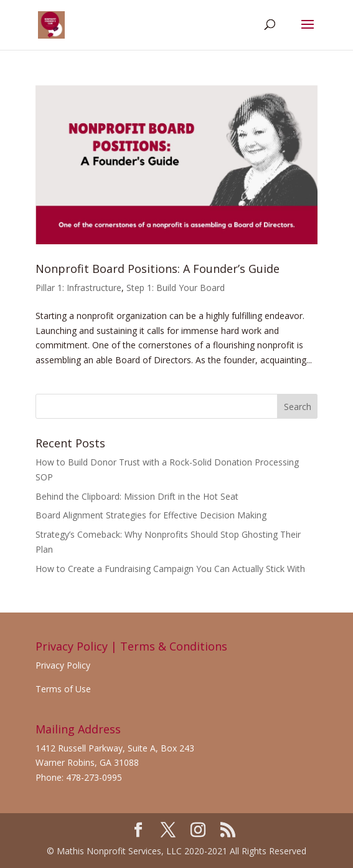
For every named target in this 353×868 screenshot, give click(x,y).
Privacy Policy (63, 665)
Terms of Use (63, 689)
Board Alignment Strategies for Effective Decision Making (151, 515)
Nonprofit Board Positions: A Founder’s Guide (158, 269)
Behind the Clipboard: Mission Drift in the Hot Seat (137, 496)
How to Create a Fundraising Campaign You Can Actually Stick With (170, 569)
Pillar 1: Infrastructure (78, 288)
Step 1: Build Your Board (176, 288)
